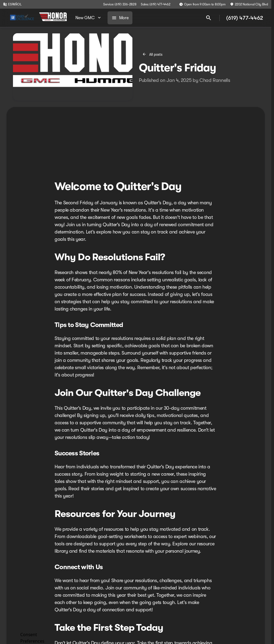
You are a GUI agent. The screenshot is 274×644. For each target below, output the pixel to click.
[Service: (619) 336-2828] (120, 4)
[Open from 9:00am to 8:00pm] (202, 4)
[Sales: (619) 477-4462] (156, 4)
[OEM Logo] (22, 18)
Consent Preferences (32, 637)
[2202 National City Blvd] (249, 4)
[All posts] (153, 54)
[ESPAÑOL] (12, 4)
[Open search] (209, 18)
